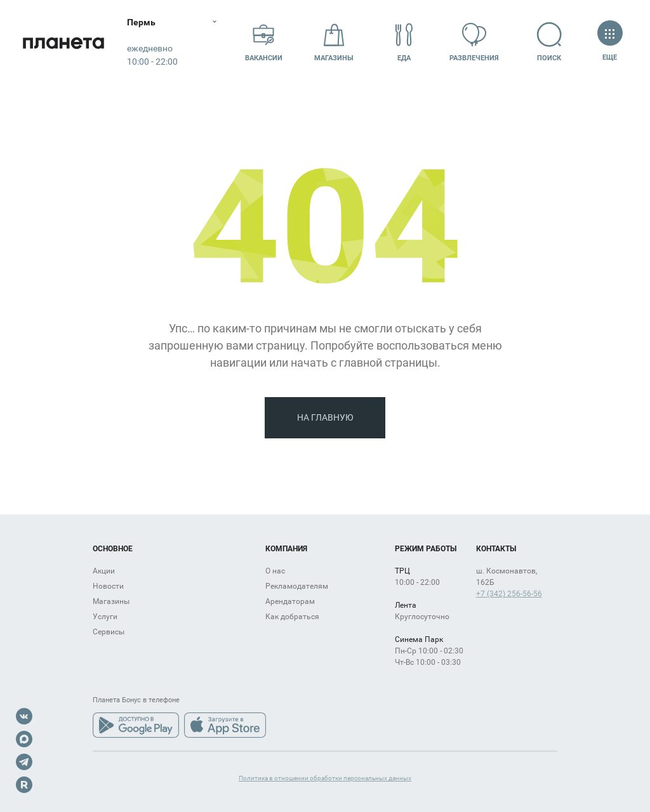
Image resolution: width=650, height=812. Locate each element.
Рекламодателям (297, 586)
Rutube (24, 785)
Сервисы (109, 632)
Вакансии (264, 42)
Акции (104, 571)
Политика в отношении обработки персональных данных (325, 778)
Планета (63, 43)
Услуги (105, 617)
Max (24, 739)
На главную (325, 417)
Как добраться (292, 617)
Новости (108, 586)
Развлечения (474, 42)
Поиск (550, 42)
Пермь (141, 22)
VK (24, 716)
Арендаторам (290, 601)
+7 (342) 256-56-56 (509, 594)
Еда (404, 42)
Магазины (334, 42)
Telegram (24, 762)
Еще (610, 42)
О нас (275, 571)
